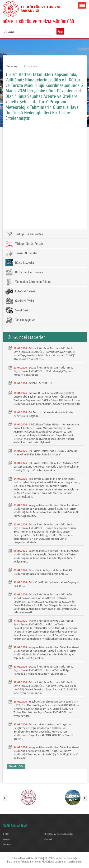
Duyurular (31, 66)
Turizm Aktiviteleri (22, 253)
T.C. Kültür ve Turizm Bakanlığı (58, 834)
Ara (60, 31)
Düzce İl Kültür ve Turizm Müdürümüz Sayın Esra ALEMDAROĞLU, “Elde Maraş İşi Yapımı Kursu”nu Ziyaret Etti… (43, 371)
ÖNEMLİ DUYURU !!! (40, 383)
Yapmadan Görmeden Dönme (28, 282)
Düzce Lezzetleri (20, 263)
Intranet (7, 839)
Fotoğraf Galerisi (21, 291)
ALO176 (6, 834)
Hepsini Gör (16, 766)
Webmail (48, 839)
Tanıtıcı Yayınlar (20, 320)
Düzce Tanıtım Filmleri (24, 272)
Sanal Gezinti (18, 310)
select (54, 31)
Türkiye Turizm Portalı (24, 234)
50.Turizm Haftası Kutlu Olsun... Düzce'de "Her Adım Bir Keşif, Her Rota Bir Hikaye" (45, 453)
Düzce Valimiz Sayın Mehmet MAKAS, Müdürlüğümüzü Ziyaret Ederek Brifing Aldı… (43, 572)
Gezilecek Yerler (20, 301)
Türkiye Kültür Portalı (24, 244)
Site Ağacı (7, 845)
